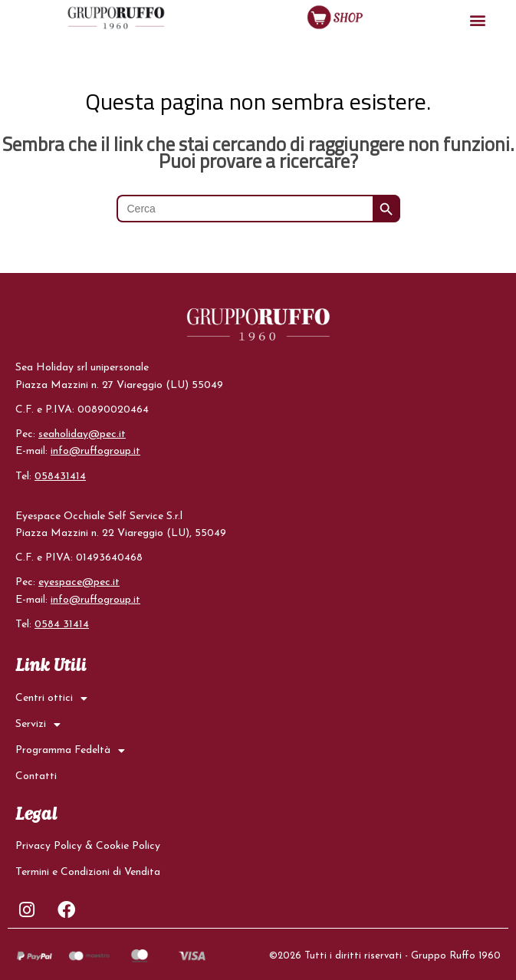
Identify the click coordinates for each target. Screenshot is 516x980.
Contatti (36, 776)
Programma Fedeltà (70, 750)
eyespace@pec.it (79, 582)
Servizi (38, 724)
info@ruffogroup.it (95, 451)
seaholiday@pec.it (82, 434)
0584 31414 (62, 624)
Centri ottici (51, 698)
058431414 (60, 476)
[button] (477, 20)
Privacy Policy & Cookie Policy (88, 845)
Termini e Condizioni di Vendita (88, 871)
